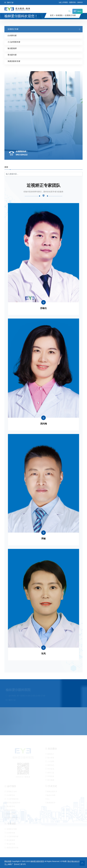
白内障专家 (12, 35)
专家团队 (59, 15)
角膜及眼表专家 (14, 61)
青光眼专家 (12, 55)
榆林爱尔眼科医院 (37, 861)
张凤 (43, 654)
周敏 (43, 539)
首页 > (53, 15)
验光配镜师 (12, 48)
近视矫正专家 (70, 15)
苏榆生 (44, 308)
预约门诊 (9, 2)
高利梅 (44, 424)
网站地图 (8, 861)
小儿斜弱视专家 (14, 42)
